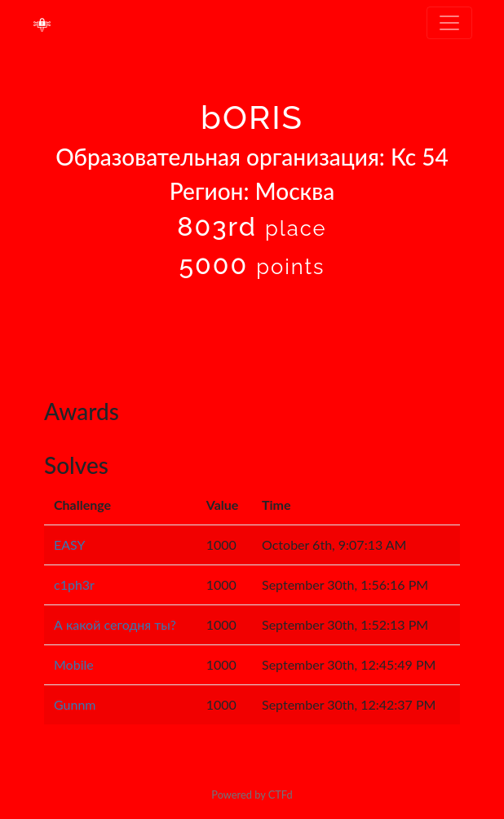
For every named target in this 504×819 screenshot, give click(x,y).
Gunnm (75, 704)
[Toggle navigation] (449, 23)
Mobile (74, 664)
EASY (70, 545)
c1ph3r (74, 584)
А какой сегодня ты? (115, 624)
